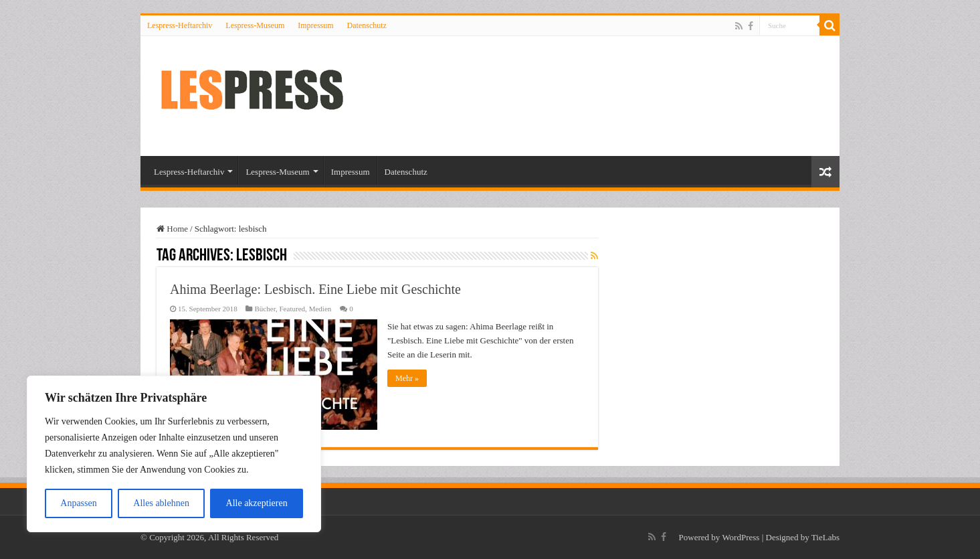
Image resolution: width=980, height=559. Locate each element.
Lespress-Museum (255, 25)
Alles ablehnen (161, 503)
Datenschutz (367, 25)
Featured (292, 309)
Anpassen (78, 503)
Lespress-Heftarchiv (180, 25)
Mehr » (407, 378)
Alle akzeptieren (257, 503)
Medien (320, 309)
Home (172, 229)
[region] (174, 454)
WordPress (741, 537)
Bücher (265, 309)
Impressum (315, 25)
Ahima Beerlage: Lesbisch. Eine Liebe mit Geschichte (315, 289)
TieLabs (825, 537)
